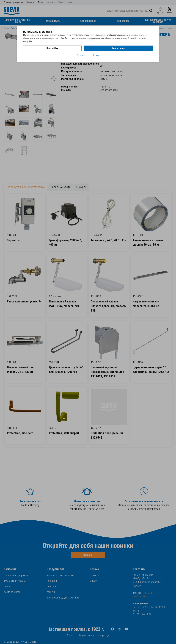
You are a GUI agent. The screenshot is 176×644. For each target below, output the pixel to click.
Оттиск (96, 55)
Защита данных (84, 55)
